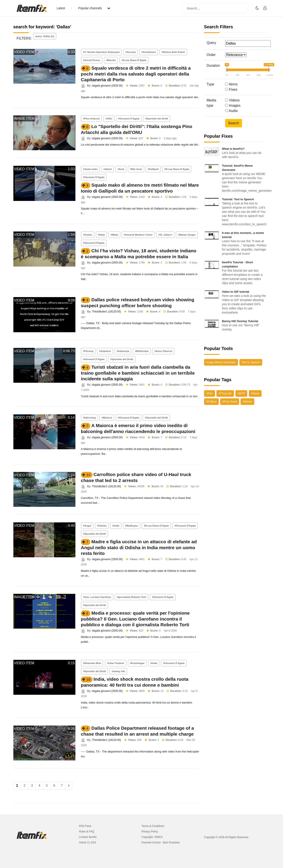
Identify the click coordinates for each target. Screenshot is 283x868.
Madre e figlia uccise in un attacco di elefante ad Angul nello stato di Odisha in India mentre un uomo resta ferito (139, 547)
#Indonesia (123, 351)
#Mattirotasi (142, 351)
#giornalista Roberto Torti (132, 597)
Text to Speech (251, 362)
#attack (108, 169)
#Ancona (131, 52)
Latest (61, 8)
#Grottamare (149, 52)
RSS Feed (85, 826)
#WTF (241, 393)
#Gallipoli (153, 169)
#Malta (114, 235)
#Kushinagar (137, 663)
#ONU (109, 119)
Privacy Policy (150, 832)
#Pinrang (88, 351)
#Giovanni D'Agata (129, 119)
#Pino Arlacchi (91, 119)
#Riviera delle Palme (173, 52)
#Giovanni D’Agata (94, 359)
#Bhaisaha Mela (92, 663)
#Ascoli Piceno (92, 60)
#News (255, 393)
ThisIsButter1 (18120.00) (107, 312)
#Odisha (102, 526)
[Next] (69, 786)
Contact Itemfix (88, 837)
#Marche (111, 60)
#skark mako (90, 169)
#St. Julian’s (165, 235)
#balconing (89, 418)
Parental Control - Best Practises (161, 843)
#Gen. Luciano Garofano (97, 597)
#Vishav (88, 235)
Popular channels (94, 8)
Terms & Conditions (153, 826)
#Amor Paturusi (163, 351)
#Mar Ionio (136, 169)
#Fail (210, 393)
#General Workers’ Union (138, 235)
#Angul (87, 526)
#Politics (211, 402)
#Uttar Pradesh (116, 663)
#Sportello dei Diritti (157, 119)
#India (116, 526)
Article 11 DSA (88, 843)
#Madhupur (132, 526)
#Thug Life (225, 393)
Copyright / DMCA (152, 837)
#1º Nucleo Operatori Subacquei (101, 52)
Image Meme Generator (221, 362)
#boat (121, 169)
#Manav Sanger (187, 235)
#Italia (101, 235)
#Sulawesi (105, 351)
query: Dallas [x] (45, 36)
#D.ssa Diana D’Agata (134, 60)
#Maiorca (107, 418)
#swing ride (118, 671)
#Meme (247, 402)
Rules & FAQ (87, 832)
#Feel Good (230, 402)
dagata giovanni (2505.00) (107, 86)
